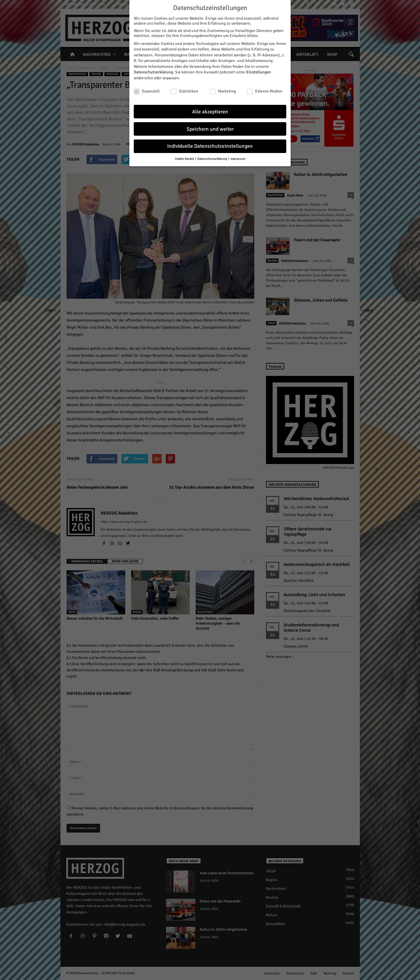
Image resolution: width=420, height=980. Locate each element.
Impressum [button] (238, 159)
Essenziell (147, 91)
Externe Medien (265, 91)
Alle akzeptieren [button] (210, 112)
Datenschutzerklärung (153, 72)
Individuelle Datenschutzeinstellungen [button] (210, 146)
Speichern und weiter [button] (210, 129)
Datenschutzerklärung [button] (213, 159)
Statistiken (184, 91)
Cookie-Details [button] (185, 159)
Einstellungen (259, 72)
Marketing (223, 91)
